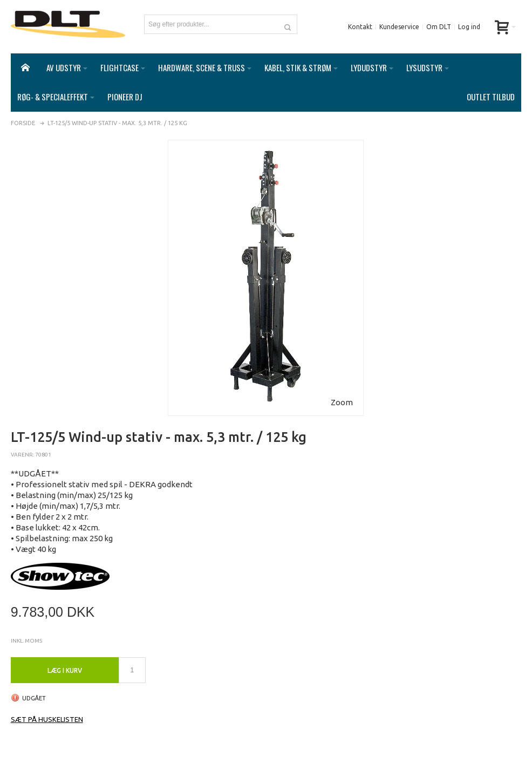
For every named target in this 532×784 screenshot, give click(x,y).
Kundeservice (399, 27)
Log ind (469, 27)
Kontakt (360, 27)
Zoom (342, 402)
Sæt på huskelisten (47, 719)
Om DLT (439, 27)
